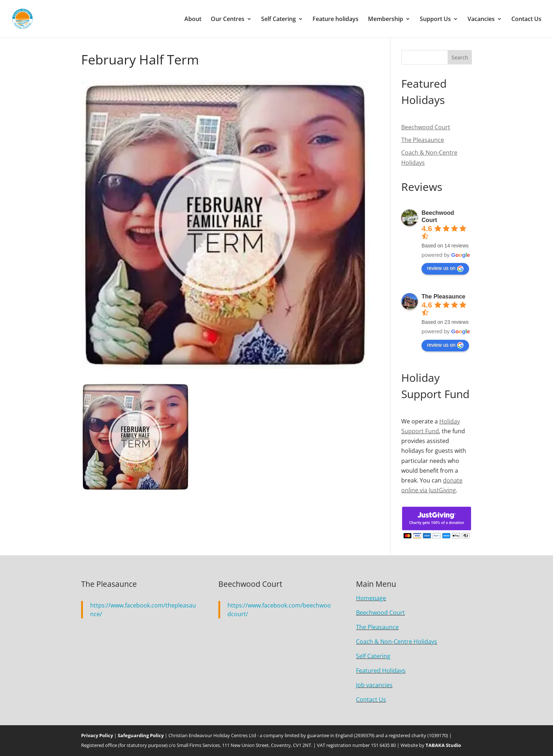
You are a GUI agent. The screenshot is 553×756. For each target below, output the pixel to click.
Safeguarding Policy (141, 735)
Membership (386, 20)
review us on (445, 268)
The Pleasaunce (443, 296)
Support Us (435, 20)
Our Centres (228, 20)
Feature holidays (336, 20)
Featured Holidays (381, 671)
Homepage (371, 598)
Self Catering (278, 20)
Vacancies (481, 20)
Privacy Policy (97, 735)
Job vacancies (374, 685)
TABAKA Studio (443, 745)
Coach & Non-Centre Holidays (397, 642)
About (193, 20)
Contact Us (526, 20)
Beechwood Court (380, 613)
